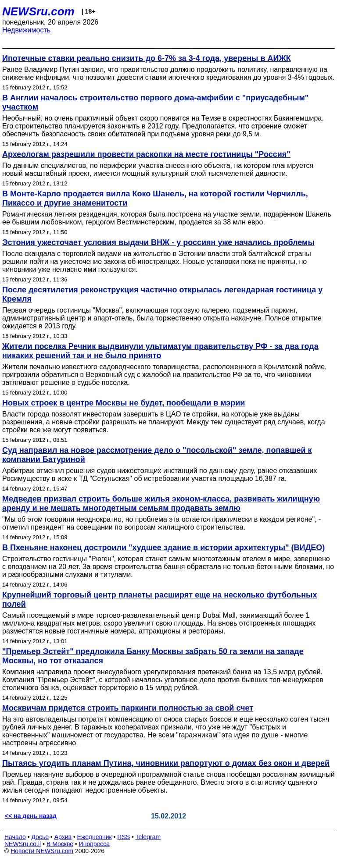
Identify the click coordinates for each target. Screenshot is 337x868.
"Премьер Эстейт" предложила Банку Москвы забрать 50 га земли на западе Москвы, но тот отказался (153, 656)
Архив (63, 837)
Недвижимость (26, 30)
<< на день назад (31, 816)
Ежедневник (95, 837)
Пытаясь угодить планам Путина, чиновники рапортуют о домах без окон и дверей (166, 763)
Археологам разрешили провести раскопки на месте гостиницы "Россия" (146, 154)
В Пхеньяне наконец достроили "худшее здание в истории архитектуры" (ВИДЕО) (163, 548)
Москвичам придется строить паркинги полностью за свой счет (128, 708)
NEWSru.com (38, 11)
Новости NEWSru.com (42, 851)
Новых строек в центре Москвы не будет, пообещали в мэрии (124, 403)
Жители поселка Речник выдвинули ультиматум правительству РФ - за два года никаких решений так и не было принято (160, 351)
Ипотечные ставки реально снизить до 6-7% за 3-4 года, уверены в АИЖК (147, 58)
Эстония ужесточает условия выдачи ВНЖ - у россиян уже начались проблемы (158, 242)
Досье (40, 837)
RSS (124, 837)
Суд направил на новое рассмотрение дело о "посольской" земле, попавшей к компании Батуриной (157, 455)
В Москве (60, 844)
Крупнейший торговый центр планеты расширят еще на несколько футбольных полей (160, 599)
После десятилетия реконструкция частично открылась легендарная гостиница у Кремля (162, 294)
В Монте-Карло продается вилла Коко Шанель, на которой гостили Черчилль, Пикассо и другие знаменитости (155, 198)
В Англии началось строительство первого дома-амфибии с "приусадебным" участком (155, 102)
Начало (15, 837)
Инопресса (95, 844)
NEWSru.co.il (23, 844)
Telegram (148, 837)
